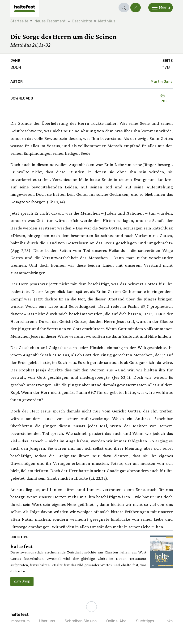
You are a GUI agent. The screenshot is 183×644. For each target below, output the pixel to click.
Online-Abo (116, 621)
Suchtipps (145, 621)
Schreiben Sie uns (81, 621)
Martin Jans (162, 82)
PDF (164, 98)
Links (168, 621)
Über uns (47, 621)
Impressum (20, 621)
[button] (124, 8)
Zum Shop (22, 581)
